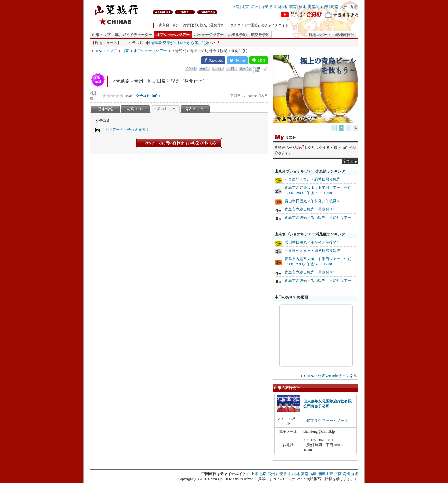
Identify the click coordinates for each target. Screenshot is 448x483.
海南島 (314, 7)
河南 (335, 7)
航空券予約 (260, 35)
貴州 (344, 7)
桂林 (283, 7)
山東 (325, 7)
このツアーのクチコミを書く (125, 130)
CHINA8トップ (104, 51)
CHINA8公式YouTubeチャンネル (331, 376)
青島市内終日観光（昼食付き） (311, 209)
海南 (321, 474)
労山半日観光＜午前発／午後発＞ (312, 201)
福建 (302, 7)
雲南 (293, 7)
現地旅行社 (345, 35)
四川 (274, 7)
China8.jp (215, 479)
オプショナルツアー (173, 35)
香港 (353, 7)
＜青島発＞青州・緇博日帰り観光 (312, 179)
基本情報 (105, 109)
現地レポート (320, 35)
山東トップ (101, 35)
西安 (264, 7)
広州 (255, 7)
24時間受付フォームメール (326, 421)
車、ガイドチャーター (133, 35)
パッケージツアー (209, 35)
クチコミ (166, 109)
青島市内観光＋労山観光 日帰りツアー (318, 218)
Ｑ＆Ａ (196, 109)
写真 (136, 109)
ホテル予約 (237, 35)
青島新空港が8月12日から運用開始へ (182, 43)
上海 (236, 7)
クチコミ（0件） (149, 96)
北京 (245, 7)
